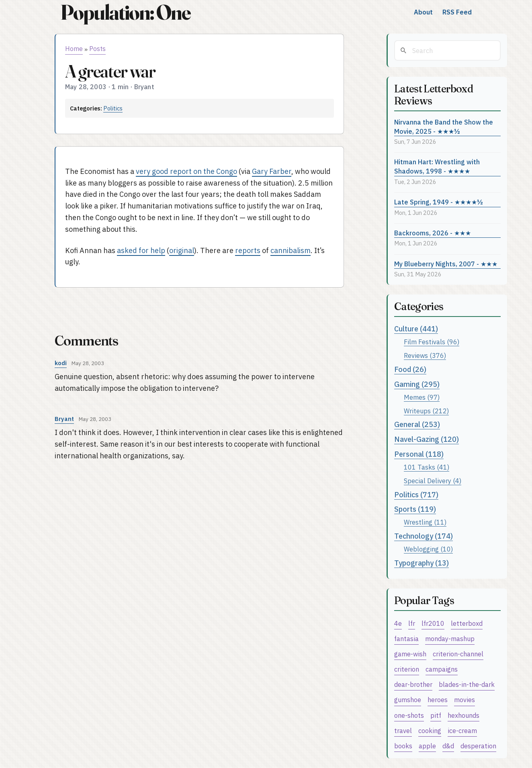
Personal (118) (419, 454)
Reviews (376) (425, 355)
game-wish (410, 654)
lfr (412, 623)
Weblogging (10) (428, 549)
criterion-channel (458, 654)
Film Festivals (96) (432, 342)
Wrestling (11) (425, 522)
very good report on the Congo (186, 171)
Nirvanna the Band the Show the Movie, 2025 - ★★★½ (444, 127)
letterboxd (467, 623)
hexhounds (463, 715)
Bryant (64, 419)
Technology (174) (424, 536)
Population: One (125, 12)
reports (248, 250)
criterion (407, 669)
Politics (113, 108)
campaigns (442, 669)
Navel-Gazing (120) (427, 439)
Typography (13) (422, 563)
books (403, 746)
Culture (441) (416, 329)
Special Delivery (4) (433, 481)
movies (464, 700)
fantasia (406, 638)
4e (398, 623)
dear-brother (413, 684)
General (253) (417, 424)
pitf (436, 715)
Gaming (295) (417, 384)
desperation (478, 746)
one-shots (409, 715)
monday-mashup (450, 638)
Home (74, 49)
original (182, 250)
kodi (61, 363)
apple (427, 746)
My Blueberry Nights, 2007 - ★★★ (446, 264)
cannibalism (291, 250)
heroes (438, 700)
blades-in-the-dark (467, 684)
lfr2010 (433, 623)
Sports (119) (415, 509)
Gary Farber (272, 171)
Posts (97, 49)
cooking (430, 730)
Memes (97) (422, 397)
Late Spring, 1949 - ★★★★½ (439, 202)
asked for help (141, 250)
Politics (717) (416, 495)
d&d (448, 746)
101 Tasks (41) (427, 467)
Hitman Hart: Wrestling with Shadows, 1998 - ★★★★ (437, 166)
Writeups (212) (426, 411)
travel (403, 730)
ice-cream (462, 730)
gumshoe (408, 700)
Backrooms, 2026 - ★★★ (433, 233)
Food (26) (410, 369)
